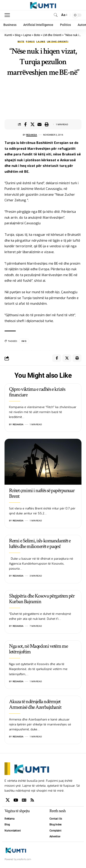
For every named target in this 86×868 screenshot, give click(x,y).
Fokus (30, 42)
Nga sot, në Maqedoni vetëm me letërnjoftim (38, 649)
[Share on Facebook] (26, 124)
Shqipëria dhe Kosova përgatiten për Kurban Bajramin (42, 599)
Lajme (41, 42)
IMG (24, 341)
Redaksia (32, 135)
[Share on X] (33, 124)
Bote (21, 42)
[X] (8, 800)
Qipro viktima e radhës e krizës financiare (37, 392)
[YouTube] (16, 800)
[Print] (46, 124)
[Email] (40, 124)
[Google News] (24, 800)
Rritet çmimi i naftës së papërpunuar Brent (42, 493)
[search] (56, 15)
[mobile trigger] (8, 15)
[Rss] (32, 800)
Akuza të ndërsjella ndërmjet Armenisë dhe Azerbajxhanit (35, 704)
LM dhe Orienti (58, 42)
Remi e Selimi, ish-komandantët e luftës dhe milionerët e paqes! (40, 543)
